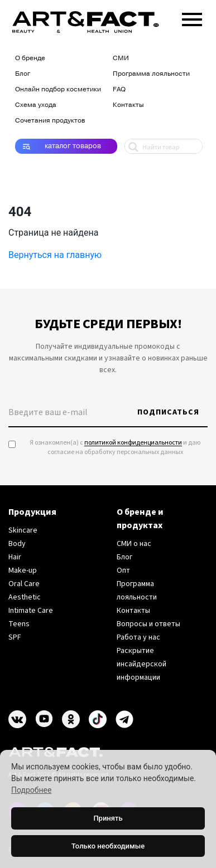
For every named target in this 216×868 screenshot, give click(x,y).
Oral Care (24, 584)
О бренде (30, 58)
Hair (15, 557)
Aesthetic (25, 597)
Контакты (128, 105)
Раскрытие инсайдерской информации (141, 664)
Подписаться (168, 412)
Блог (23, 74)
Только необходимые (108, 846)
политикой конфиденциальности (133, 443)
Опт (123, 570)
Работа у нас (138, 637)
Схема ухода (36, 105)
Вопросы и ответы (148, 624)
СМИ (121, 58)
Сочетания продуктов (50, 120)
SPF (15, 637)
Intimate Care (31, 611)
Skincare (23, 530)
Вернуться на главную (55, 255)
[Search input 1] (176, 146)
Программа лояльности (151, 74)
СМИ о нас (134, 544)
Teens (19, 624)
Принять (108, 818)
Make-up (23, 570)
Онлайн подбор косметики (58, 89)
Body (17, 544)
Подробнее (31, 790)
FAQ (119, 89)
